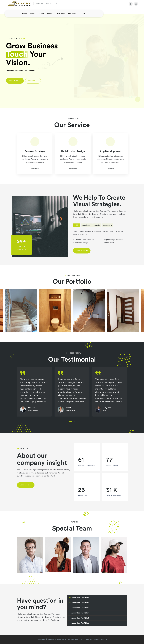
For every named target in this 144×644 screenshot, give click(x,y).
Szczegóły (72, 14)
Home (24, 14)
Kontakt (83, 14)
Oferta (41, 14)
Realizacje (61, 14)
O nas (33, 14)
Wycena (50, 14)
